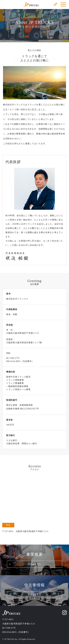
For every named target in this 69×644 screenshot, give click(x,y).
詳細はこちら (34, 564)
